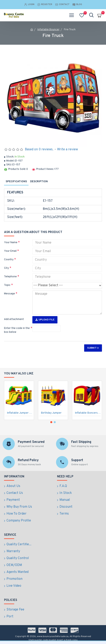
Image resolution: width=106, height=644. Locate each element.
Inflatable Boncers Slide (88, 413)
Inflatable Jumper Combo (20, 413)
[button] (51, 422)
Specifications (16, 182)
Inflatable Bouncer (48, 30)
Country (9, 260)
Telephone (10, 277)
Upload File (45, 320)
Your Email (10, 251)
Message (10, 294)
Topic (7, 285)
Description (39, 182)
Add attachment (14, 319)
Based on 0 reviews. (39, 150)
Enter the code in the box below (17, 330)
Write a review (67, 150)
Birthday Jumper (51, 413)
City (6, 268)
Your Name (11, 243)
